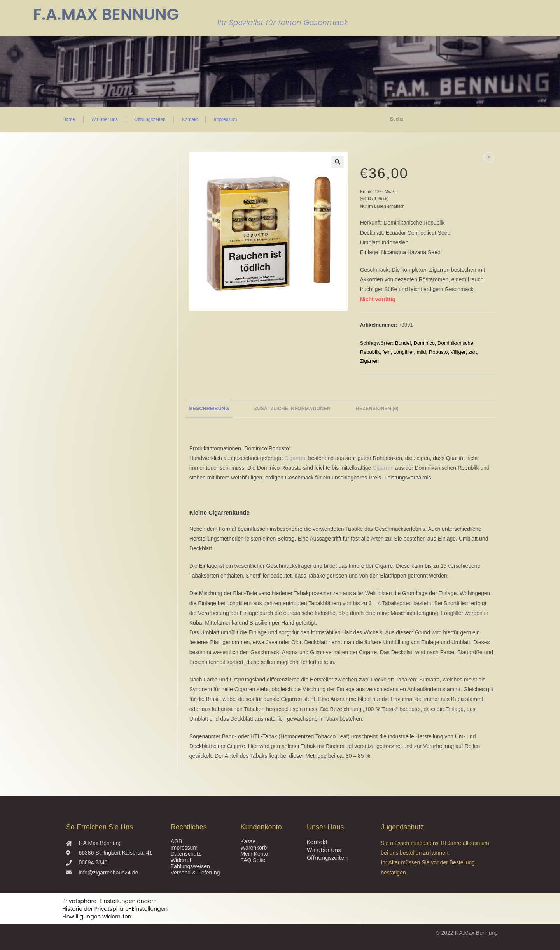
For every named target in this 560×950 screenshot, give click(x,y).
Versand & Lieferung (195, 873)
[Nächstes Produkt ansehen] (489, 157)
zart (472, 352)
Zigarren (369, 361)
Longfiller (404, 352)
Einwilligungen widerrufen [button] (97, 917)
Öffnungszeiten (150, 119)
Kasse (248, 841)
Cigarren (295, 458)
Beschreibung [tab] (209, 409)
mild (422, 352)
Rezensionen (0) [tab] (377, 409)
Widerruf (181, 860)
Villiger (458, 352)
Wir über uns (105, 119)
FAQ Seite (253, 860)
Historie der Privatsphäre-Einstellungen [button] (115, 909)
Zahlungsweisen (190, 866)
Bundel (403, 343)
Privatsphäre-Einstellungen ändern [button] (109, 901)
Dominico (424, 343)
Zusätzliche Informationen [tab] (292, 409)
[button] (338, 162)
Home (69, 119)
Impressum (225, 119)
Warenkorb (254, 848)
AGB (177, 841)
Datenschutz (186, 854)
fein (387, 352)
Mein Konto (254, 854)
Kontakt (190, 119)
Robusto (438, 352)
